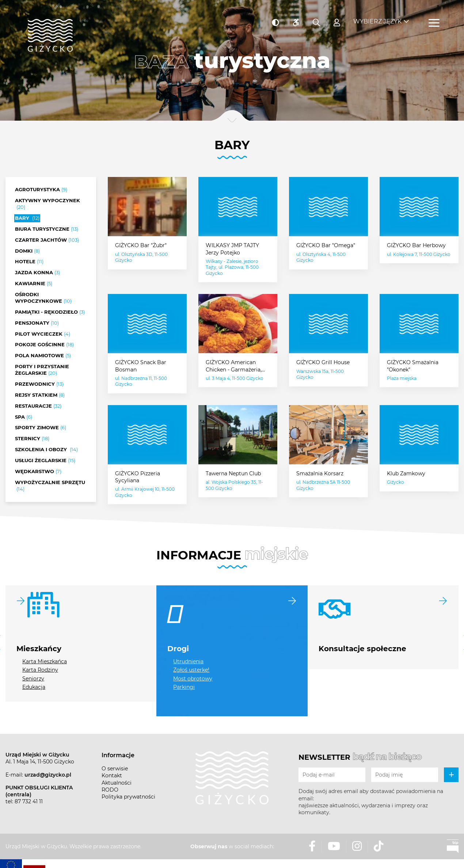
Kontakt (112, 775)
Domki (27, 251)
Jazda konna (37, 273)
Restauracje (38, 406)
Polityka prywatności (128, 797)
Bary (27, 218)
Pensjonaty (37, 323)
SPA (24, 417)
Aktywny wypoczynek (47, 204)
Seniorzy (33, 679)
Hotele (29, 262)
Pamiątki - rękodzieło (50, 312)
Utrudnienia (188, 661)
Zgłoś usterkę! (191, 670)
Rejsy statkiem (40, 395)
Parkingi (184, 687)
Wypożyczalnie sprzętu (50, 486)
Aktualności (117, 783)
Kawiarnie (34, 284)
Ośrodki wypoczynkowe (43, 298)
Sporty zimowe (41, 428)
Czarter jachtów (47, 240)
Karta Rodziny (40, 670)
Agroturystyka (41, 190)
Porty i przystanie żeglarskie (42, 370)
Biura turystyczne (47, 229)
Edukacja (34, 687)
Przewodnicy (39, 384)
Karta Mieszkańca (45, 661)
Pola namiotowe (43, 356)
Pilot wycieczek (43, 334)
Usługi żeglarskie (45, 461)
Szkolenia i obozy (46, 450)
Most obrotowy (193, 679)
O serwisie (115, 769)
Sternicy (32, 439)
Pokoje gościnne (44, 345)
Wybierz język (377, 18)
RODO (110, 790)
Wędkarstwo (38, 472)
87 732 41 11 (29, 801)
